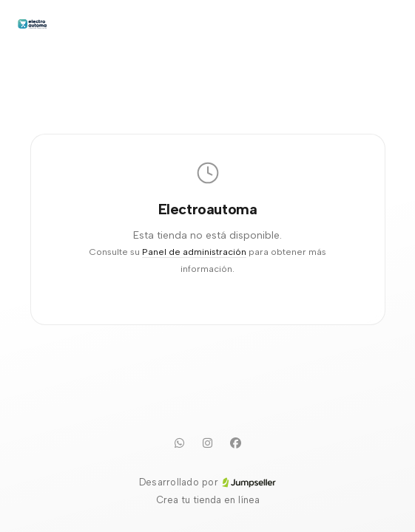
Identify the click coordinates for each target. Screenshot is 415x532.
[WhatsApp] (180, 443)
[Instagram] (208, 443)
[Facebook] (236, 443)
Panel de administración (194, 252)
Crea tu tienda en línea (208, 500)
